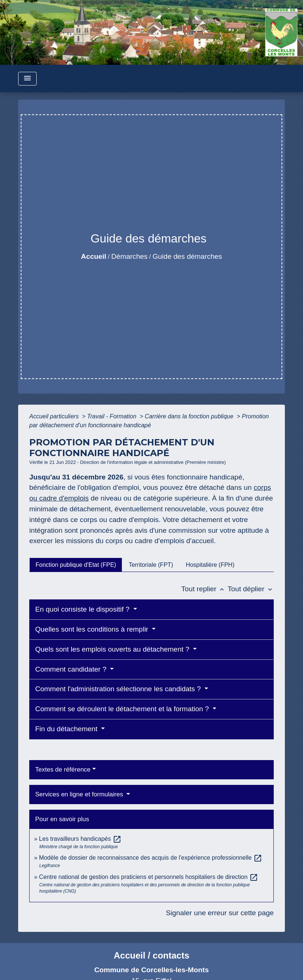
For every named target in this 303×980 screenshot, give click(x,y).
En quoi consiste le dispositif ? (83, 609)
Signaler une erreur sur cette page (220, 913)
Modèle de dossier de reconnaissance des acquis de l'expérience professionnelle (151, 858)
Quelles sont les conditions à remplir (93, 629)
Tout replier (204, 589)
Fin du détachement (67, 729)
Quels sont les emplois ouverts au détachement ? (113, 649)
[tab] (76, 565)
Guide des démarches (187, 256)
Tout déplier (251, 589)
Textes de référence (63, 770)
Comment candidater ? (72, 669)
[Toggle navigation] (27, 79)
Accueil (94, 256)
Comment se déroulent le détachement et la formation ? (123, 709)
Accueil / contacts (151, 955)
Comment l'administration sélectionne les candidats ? (119, 689)
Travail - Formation (113, 416)
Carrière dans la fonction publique (190, 416)
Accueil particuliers (55, 416)
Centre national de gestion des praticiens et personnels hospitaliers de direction (148, 877)
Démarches (129, 256)
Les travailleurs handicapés (80, 839)
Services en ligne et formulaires (80, 794)
